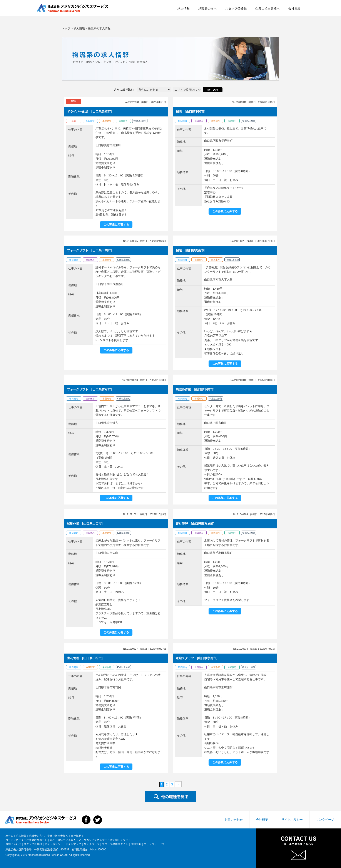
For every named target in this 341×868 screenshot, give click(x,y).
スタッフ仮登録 (210, 11)
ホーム (9, 836)
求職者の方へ (182, 11)
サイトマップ (73, 844)
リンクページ (325, 820)
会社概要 (269, 11)
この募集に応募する (116, 225)
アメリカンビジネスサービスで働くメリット (105, 840)
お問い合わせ (234, 820)
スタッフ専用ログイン (115, 844)
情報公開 (136, 844)
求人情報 (158, 11)
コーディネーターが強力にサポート (26, 840)
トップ (66, 28)
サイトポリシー (292, 820)
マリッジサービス (154, 844)
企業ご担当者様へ (242, 11)
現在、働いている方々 (63, 840)
